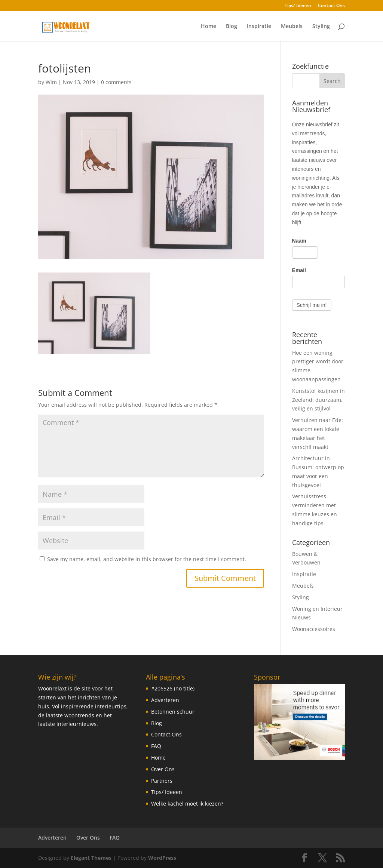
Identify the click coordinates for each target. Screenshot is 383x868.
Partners (162, 781)
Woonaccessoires (314, 629)
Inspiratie (259, 27)
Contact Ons (331, 6)
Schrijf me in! (312, 305)
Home (209, 27)
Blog (232, 27)
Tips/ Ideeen (298, 6)
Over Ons (163, 769)
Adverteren (165, 700)
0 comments (116, 82)
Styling (321, 27)
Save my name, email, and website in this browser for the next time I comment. (147, 559)
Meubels (292, 27)
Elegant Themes (91, 858)
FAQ (156, 746)
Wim (51, 82)
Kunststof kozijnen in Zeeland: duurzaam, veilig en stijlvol (318, 400)
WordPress (162, 858)
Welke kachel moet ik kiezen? (187, 804)
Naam (299, 241)
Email (299, 270)
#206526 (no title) (173, 688)
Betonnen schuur (173, 712)
